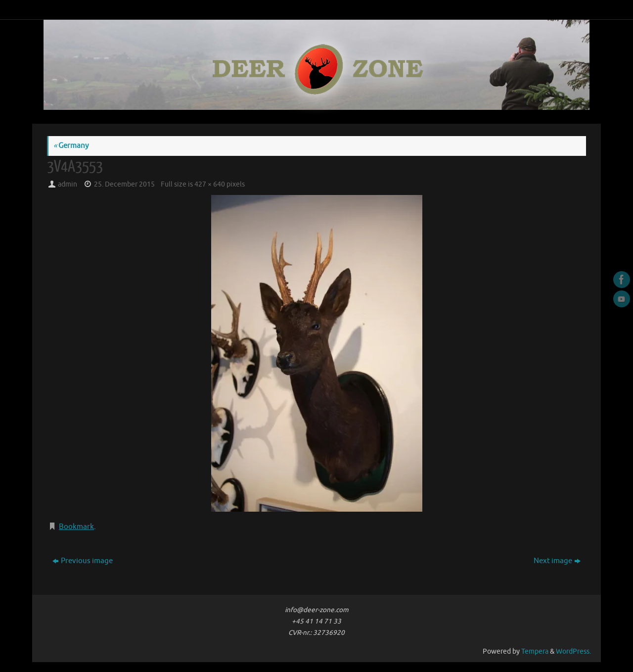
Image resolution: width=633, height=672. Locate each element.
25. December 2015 (124, 184)
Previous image (83, 561)
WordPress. (573, 651)
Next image (557, 561)
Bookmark (76, 527)
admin (68, 184)
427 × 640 (210, 184)
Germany (71, 146)
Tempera (535, 651)
